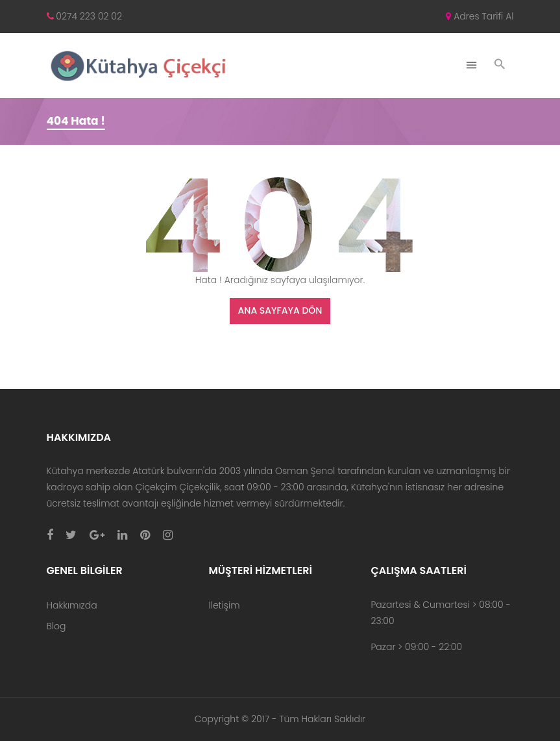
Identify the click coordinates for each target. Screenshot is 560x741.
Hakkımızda (72, 605)
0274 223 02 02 (85, 16)
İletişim (224, 605)
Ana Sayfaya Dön (280, 310)
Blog (56, 626)
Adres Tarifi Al (480, 16)
